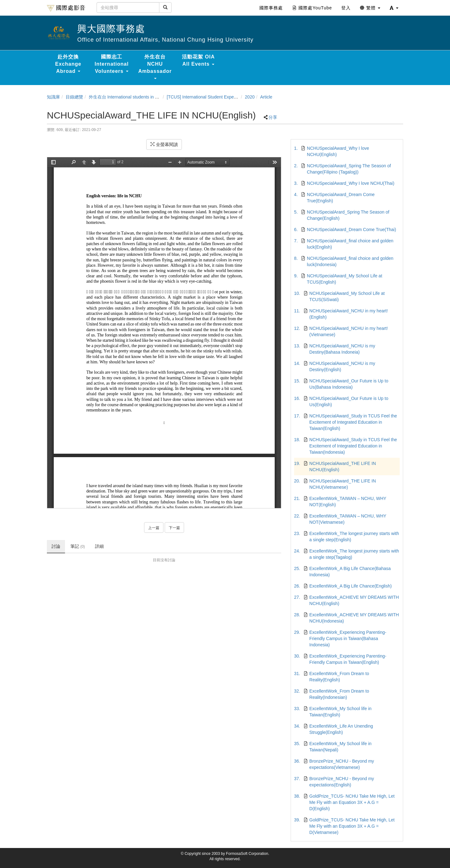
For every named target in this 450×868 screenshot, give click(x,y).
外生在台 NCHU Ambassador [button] (155, 67)
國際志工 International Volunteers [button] (112, 64)
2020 (250, 97)
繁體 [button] (370, 8)
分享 (273, 117)
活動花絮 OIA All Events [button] (198, 60)
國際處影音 (66, 8)
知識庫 (53, 97)
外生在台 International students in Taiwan (129, 97)
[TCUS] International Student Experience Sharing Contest (223, 97)
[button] (394, 8)
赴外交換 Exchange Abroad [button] (68, 64)
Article (266, 97)
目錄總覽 (74, 97)
